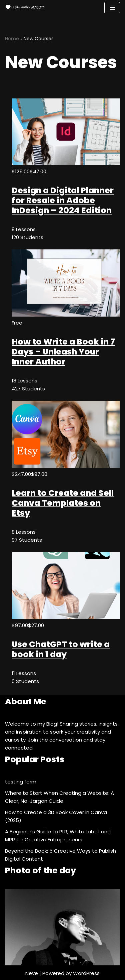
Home (12, 39)
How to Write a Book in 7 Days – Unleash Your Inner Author (63, 352)
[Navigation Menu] (112, 8)
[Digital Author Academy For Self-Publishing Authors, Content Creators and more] (25, 7)
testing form (21, 782)
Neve (32, 973)
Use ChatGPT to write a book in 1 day (61, 649)
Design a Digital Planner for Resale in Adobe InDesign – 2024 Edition (63, 200)
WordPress (86, 973)
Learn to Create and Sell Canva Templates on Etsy (63, 503)
